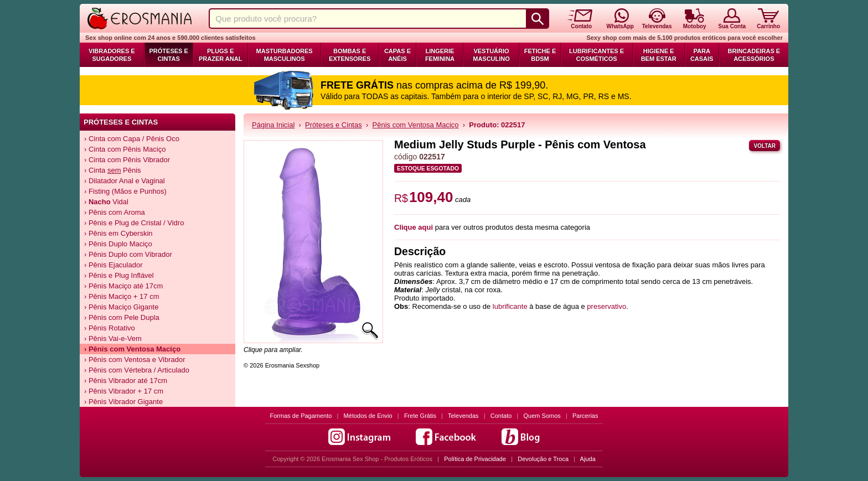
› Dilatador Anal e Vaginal (125, 181)
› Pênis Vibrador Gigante (123, 402)
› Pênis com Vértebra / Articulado (137, 370)
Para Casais (702, 55)
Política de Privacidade (475, 459)
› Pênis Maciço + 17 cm (122, 296)
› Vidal (106, 202)
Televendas (463, 416)
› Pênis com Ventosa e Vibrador (135, 360)
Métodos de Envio (368, 416)
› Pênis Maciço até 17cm (123, 286)
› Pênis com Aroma (115, 212)
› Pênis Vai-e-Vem (113, 338)
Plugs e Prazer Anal (220, 55)
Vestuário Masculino (491, 55)
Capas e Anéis (397, 55)
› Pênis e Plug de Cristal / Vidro (134, 223)
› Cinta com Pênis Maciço (125, 149)
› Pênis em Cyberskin (118, 233)
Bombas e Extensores (350, 55)
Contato (501, 416)
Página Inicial (273, 125)
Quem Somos (542, 416)
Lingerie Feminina (440, 55)
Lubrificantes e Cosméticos (596, 55)
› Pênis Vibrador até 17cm (126, 381)
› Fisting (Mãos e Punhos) (125, 191)
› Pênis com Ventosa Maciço (132, 349)
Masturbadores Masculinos (285, 55)
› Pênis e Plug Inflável (119, 275)
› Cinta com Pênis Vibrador (127, 160)
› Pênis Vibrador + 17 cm (124, 391)
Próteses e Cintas (169, 55)
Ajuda (588, 459)
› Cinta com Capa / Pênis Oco (132, 139)
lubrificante (510, 306)
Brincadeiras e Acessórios (754, 55)
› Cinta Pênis (113, 170)
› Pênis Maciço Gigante (121, 307)
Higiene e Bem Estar (659, 55)
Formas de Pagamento (301, 416)
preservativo (606, 306)
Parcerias (585, 416)
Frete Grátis (420, 416)
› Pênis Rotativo (110, 328)
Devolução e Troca (543, 459)
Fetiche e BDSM (540, 55)
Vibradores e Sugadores (112, 55)
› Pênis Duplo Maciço (118, 244)
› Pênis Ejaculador (113, 265)
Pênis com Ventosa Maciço (416, 125)
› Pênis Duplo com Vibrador (128, 254)
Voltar (764, 146)
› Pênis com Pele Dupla (122, 317)
